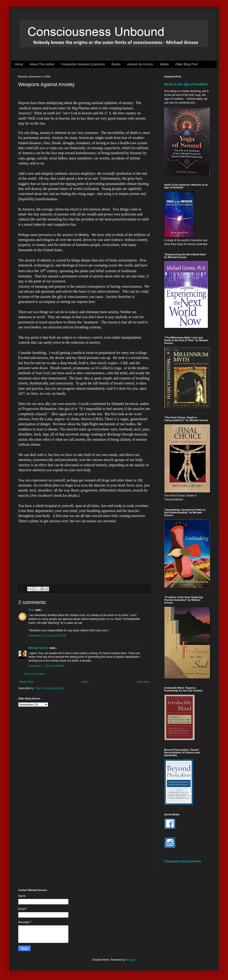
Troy (31, 610)
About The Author (42, 64)
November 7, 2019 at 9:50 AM (47, 666)
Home (19, 64)
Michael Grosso (39, 648)
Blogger (130, 960)
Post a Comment (34, 674)
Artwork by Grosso (140, 64)
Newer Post (26, 682)
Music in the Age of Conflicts (186, 84)
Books (116, 64)
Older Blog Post (187, 64)
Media (164, 64)
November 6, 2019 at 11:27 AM (47, 636)
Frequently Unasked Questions (83, 64)
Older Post (143, 682)
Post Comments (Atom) (49, 688)
